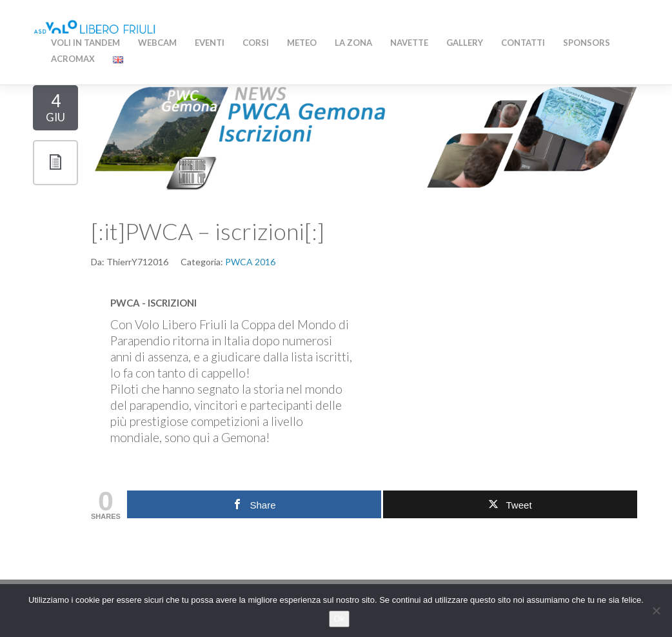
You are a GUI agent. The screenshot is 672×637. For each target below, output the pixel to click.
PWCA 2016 (250, 262)
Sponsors (587, 43)
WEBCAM (157, 43)
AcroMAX (73, 59)
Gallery (465, 43)
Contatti (523, 43)
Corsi (256, 43)
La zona (353, 43)
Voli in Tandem (85, 43)
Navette (409, 43)
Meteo (302, 43)
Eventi (210, 43)
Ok (340, 619)
